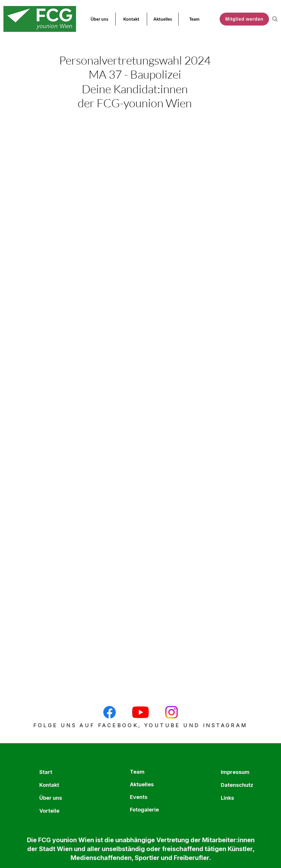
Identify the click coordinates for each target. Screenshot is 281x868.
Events (139, 797)
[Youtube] (140, 712)
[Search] (275, 19)
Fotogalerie (144, 810)
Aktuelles (142, 784)
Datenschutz (235, 785)
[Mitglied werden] (244, 19)
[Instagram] (171, 712)
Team (137, 772)
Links (227, 798)
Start (46, 772)
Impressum (235, 772)
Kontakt (49, 785)
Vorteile (49, 811)
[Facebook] (110, 712)
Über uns (51, 798)
